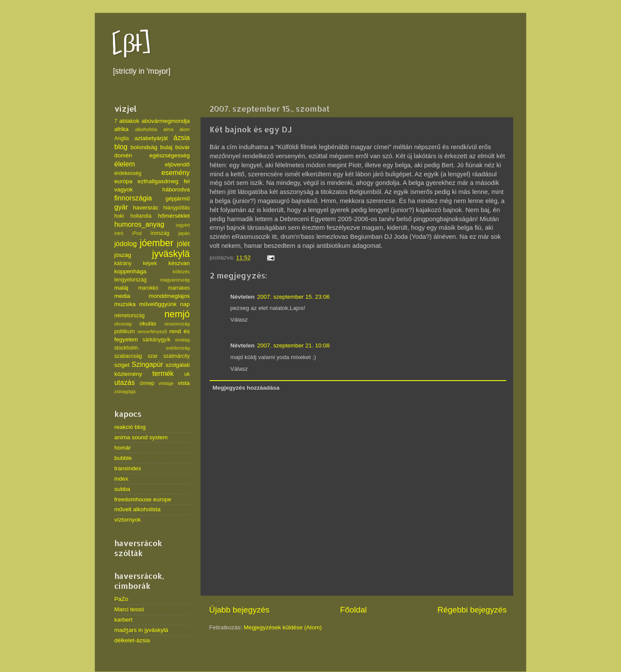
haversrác (146, 208)
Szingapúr (147, 364)
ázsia (182, 138)
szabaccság (128, 356)
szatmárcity (177, 356)
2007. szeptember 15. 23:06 (293, 297)
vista (184, 383)
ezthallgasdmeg (158, 181)
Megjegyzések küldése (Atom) (283, 627)
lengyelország (130, 280)
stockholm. (127, 348)
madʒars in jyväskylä (141, 630)
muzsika (125, 304)
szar (152, 356)
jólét (183, 244)
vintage (166, 383)
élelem (125, 164)
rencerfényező (152, 331)
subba (122, 489)
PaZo (121, 599)
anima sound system (141, 437)
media (122, 296)
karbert (123, 620)
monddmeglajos (169, 296)
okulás (148, 323)
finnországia (133, 198)
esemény (176, 172)
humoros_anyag (139, 224)
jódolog (125, 244)
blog (121, 147)
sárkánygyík (157, 340)
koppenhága (130, 271)
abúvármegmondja (166, 121)
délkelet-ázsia (132, 640)
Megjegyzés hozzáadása (246, 388)
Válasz (239, 320)
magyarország (175, 280)
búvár (182, 147)
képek (150, 263)
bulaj (166, 147)
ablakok (130, 121)
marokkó (148, 288)
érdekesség (128, 173)
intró (119, 233)
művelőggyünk (158, 304)
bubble (123, 458)
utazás (125, 382)
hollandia (141, 216)
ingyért (183, 225)
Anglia (122, 138)
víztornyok (128, 520)
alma (168, 129)
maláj (121, 288)
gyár (121, 207)
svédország (178, 348)
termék (163, 373)
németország (129, 316)
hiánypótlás (177, 208)
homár (122, 448)
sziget (122, 365)
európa (123, 181)
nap (185, 304)
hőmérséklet (174, 216)
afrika (121, 129)
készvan (179, 263)
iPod (137, 233)
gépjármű (178, 198)
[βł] (131, 44)
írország (160, 233)
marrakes (179, 288)
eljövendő (177, 164)
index (121, 479)
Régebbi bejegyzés (472, 610)
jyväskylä (171, 254)
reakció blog (130, 427)
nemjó (177, 314)
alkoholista (146, 129)
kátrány (123, 263)
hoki (119, 216)
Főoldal (354, 610)
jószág (123, 255)
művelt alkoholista (137, 509)
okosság (123, 324)
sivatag (182, 340)
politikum (125, 331)
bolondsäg (144, 147)
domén (123, 155)
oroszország (177, 324)
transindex (128, 468)
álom (185, 129)
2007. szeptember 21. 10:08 (293, 345)
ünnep (147, 383)
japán (184, 233)
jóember (157, 243)
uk (187, 374)
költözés (181, 272)
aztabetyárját (151, 138)
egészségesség (169, 155)
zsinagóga (125, 391)
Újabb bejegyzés (239, 610)
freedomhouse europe (143, 499)
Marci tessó (129, 609)
